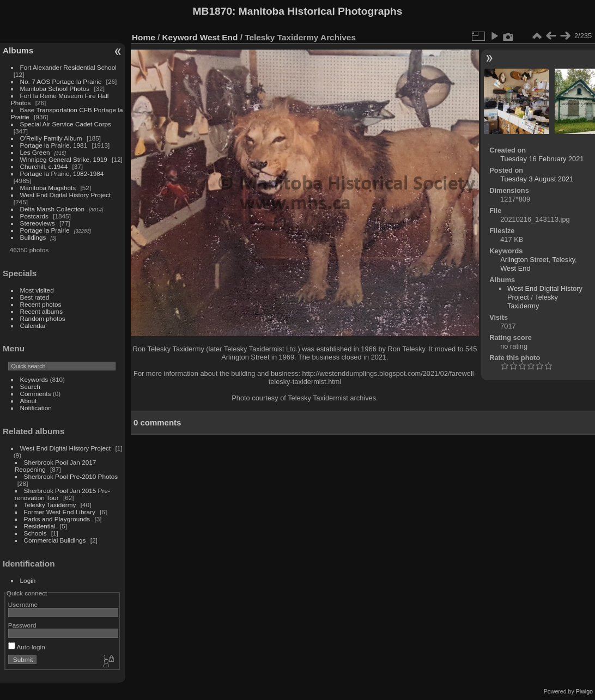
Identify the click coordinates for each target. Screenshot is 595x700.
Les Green (35, 152)
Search (30, 386)
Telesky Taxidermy (50, 505)
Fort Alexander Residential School (68, 67)
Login (28, 580)
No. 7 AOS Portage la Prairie (61, 81)
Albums (18, 50)
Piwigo (584, 691)
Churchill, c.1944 (44, 166)
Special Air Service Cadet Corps (66, 124)
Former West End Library (60, 512)
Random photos (43, 318)
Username (23, 604)
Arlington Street (524, 260)
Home (144, 37)
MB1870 (213, 11)
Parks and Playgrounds (57, 519)
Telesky (563, 260)
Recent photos (41, 304)
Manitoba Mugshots (48, 188)
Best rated (35, 297)
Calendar (33, 325)
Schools (35, 533)
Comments (36, 394)
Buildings (33, 237)
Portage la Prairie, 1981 (54, 145)
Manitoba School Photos (55, 89)
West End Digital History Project (66, 195)
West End (219, 37)
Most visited (37, 290)
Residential (40, 526)
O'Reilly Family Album (51, 138)
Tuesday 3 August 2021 (537, 179)
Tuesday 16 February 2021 (542, 159)
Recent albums (41, 311)
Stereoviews (38, 223)
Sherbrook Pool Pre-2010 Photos (71, 476)
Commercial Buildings (55, 540)
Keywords (34, 379)
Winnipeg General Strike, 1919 (64, 159)
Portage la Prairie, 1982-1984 (62, 174)
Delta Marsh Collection (52, 209)
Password (22, 625)
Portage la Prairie (45, 230)
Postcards (34, 216)
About (29, 401)
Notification (36, 408)
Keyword (180, 37)
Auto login (27, 647)
